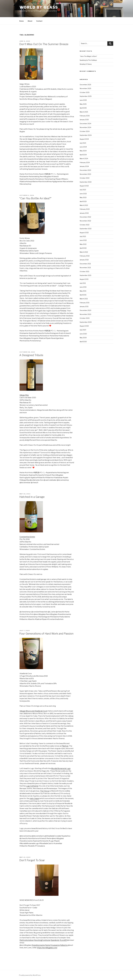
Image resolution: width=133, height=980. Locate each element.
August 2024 (84, 139)
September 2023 (86, 182)
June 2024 (83, 147)
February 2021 (85, 303)
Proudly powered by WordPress (30, 975)
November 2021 (85, 268)
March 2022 (84, 252)
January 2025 (84, 120)
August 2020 (84, 326)
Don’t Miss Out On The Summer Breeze (44, 44)
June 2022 (83, 240)
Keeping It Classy (86, 64)
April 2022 (83, 248)
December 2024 (85, 124)
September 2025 (86, 96)
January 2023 (84, 213)
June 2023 (83, 194)
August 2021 (84, 279)
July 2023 (83, 190)
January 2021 (84, 306)
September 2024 (86, 135)
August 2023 (84, 186)
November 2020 (85, 314)
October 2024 (85, 131)
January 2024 (84, 166)
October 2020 (85, 318)
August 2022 (84, 233)
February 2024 (85, 162)
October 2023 (85, 178)
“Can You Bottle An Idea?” (35, 198)
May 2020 (83, 338)
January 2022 (84, 260)
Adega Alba (24, 395)
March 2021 (84, 299)
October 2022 (85, 225)
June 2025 (83, 100)
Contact (39, 21)
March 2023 (84, 205)
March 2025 (84, 112)
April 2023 (83, 201)
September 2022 (86, 229)
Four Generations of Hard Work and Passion (46, 634)
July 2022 (83, 236)
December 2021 (85, 264)
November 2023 (85, 174)
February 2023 (85, 209)
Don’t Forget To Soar (32, 860)
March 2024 (84, 159)
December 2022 (85, 217)
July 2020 (83, 330)
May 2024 (83, 151)
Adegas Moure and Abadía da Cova (33, 711)
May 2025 (83, 104)
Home (22, 21)
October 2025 (85, 92)
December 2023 (85, 170)
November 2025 (85, 88)
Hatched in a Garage (32, 497)
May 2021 (83, 291)
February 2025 (85, 116)
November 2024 (85, 127)
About (30, 21)
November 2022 (85, 221)
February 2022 (85, 256)
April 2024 (83, 155)
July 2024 (83, 143)
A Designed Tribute (31, 355)
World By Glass (39, 7)
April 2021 (83, 295)
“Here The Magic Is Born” (88, 56)
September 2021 (85, 275)
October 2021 (84, 271)
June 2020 (83, 334)
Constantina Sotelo (27, 537)
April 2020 (83, 342)
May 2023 (83, 197)
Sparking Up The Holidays (88, 60)
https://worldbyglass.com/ (47, 948)
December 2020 (85, 310)
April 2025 (83, 108)
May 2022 (83, 244)
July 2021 (83, 283)
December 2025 (85, 85)
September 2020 (86, 322)
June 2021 (83, 287)
